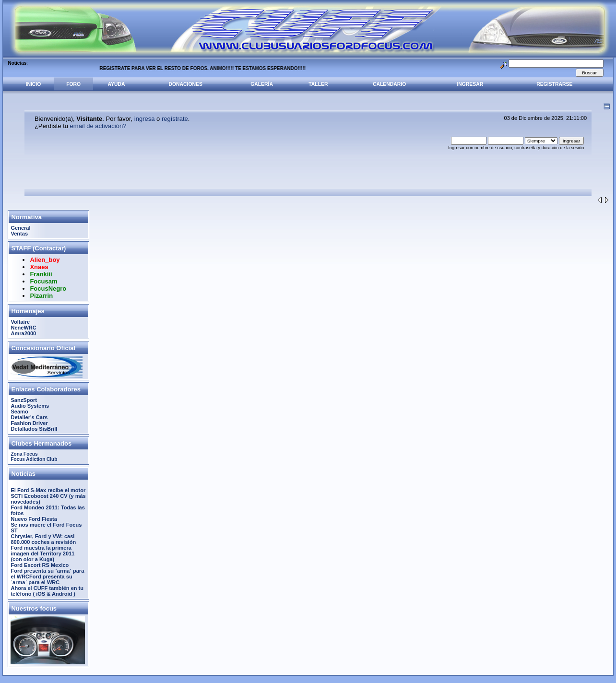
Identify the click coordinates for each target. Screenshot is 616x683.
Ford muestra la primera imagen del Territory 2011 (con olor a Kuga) (42, 553)
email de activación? (98, 126)
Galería (262, 84)
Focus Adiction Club (34, 459)
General (20, 228)
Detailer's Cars (29, 417)
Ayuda (117, 84)
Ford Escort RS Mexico (40, 565)
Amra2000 (23, 333)
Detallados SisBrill (34, 429)
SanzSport (24, 400)
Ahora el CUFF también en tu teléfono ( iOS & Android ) (47, 591)
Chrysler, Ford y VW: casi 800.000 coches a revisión (43, 539)
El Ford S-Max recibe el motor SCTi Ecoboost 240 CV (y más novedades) (48, 496)
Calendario (389, 84)
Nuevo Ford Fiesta (34, 519)
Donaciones (186, 84)
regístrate (175, 119)
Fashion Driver (29, 423)
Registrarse (554, 84)
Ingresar (470, 84)
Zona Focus (24, 454)
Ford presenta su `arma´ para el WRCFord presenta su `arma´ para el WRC (47, 577)
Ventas (19, 234)
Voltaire (20, 322)
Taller (318, 84)
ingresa (145, 119)
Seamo (19, 412)
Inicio (34, 84)
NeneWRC (23, 328)
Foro (73, 84)
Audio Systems (30, 406)
